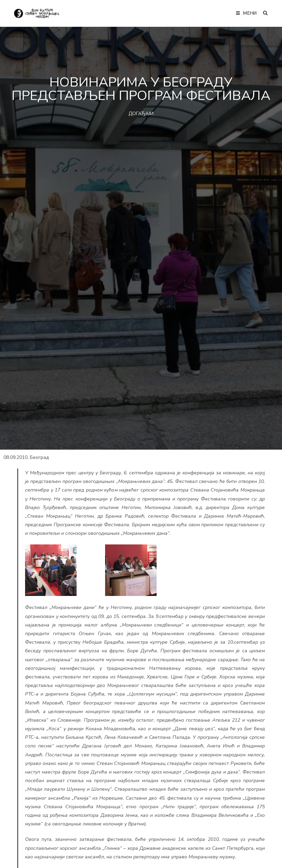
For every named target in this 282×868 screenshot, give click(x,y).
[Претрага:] (263, 13)
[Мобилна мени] (247, 13)
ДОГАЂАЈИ (141, 114)
